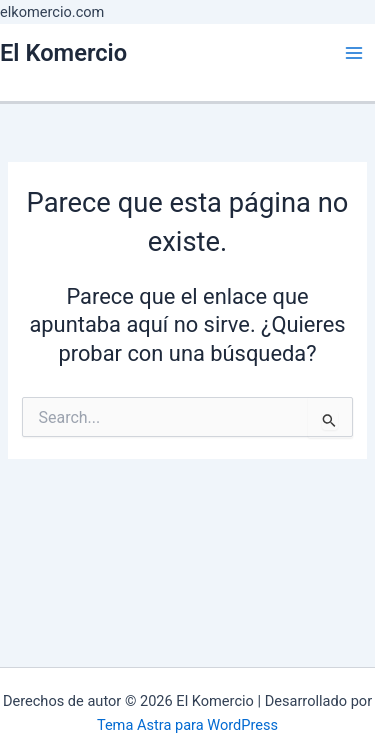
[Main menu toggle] (354, 53)
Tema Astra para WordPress (187, 725)
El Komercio (63, 53)
